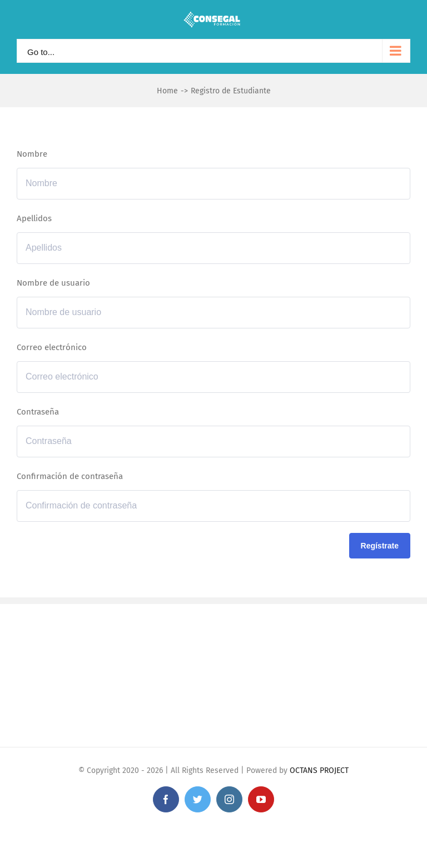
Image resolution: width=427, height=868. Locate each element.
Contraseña (38, 412)
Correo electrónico (52, 347)
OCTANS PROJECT (319, 770)
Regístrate (380, 546)
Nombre (32, 154)
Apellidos (34, 218)
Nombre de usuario (53, 283)
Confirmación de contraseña (70, 476)
